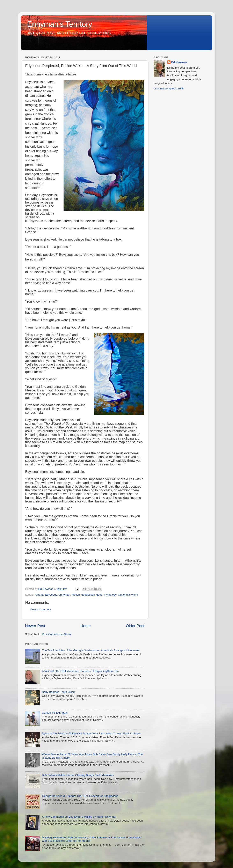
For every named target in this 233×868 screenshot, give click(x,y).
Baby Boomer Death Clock (58, 692)
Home (86, 626)
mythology (110, 595)
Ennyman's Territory (60, 24)
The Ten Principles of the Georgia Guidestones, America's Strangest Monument (91, 650)
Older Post (135, 626)
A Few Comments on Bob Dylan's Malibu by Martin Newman (79, 817)
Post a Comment (41, 609)
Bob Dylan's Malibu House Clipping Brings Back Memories (78, 775)
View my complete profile (169, 89)
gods (99, 595)
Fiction (76, 595)
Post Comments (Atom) (56, 634)
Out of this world (128, 595)
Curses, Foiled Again (55, 713)
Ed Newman (179, 62)
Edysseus (51, 595)
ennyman (64, 595)
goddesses (88, 595)
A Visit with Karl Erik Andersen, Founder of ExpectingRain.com (80, 671)
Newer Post (35, 626)
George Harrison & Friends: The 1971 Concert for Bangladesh (80, 796)
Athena (39, 595)
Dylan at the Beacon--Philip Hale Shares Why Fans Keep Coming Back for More (91, 733)
